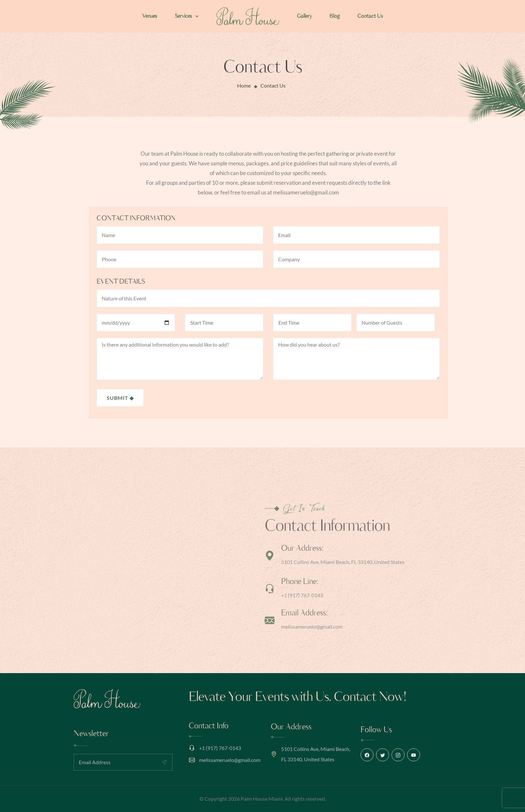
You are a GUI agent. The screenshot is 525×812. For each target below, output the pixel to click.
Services (187, 16)
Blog (335, 16)
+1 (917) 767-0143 (220, 748)
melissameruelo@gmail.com (230, 760)
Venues (150, 16)
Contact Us (370, 16)
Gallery (304, 16)
